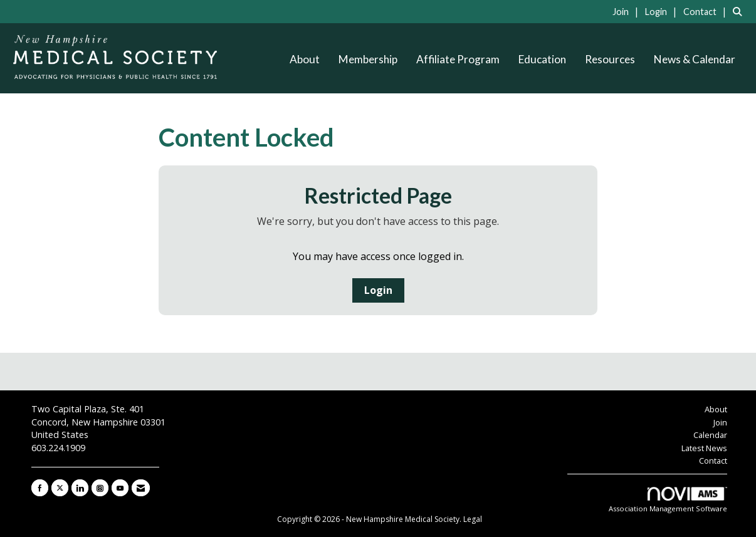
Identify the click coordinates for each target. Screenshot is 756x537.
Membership (368, 59)
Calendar (710, 435)
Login (378, 290)
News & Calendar (695, 59)
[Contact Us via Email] (141, 488)
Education (542, 59)
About (305, 59)
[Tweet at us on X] (60, 488)
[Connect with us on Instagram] (100, 488)
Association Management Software (668, 500)
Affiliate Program (458, 59)
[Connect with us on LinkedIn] (80, 488)
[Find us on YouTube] (120, 488)
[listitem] (627, 11)
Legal (473, 519)
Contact (713, 461)
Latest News (704, 448)
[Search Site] (740, 11)
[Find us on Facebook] (40, 488)
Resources (610, 59)
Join (720, 422)
